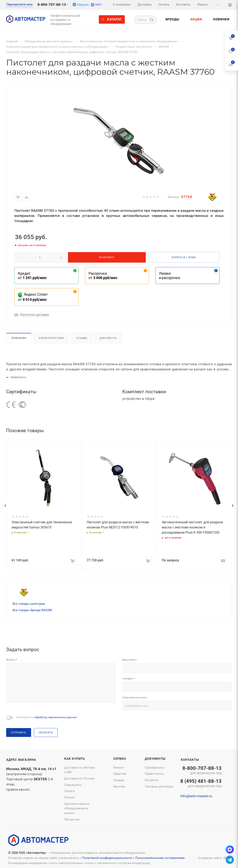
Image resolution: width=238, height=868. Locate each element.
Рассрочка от (103, 276)
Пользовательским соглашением (160, 858)
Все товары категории (29, 604)
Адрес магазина (21, 760)
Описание (19, 338)
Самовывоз (73, 785)
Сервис (120, 759)
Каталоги (152, 780)
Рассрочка (72, 819)
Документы (108, 338)
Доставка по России (79, 778)
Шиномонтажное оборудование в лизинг (77, 808)
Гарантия (120, 774)
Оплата (69, 791)
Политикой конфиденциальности (107, 858)
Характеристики (51, 338)
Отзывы (82, 338)
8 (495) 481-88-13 (201, 784)
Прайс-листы (154, 774)
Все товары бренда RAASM (32, 610)
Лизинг (70, 797)
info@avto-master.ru (196, 796)
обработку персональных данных (56, 717)
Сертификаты (155, 768)
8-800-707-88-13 (52, 5)
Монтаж (119, 787)
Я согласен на (47, 717)
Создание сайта (210, 858)
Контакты (190, 760)
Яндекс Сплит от (33, 297)
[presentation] (5, 506)
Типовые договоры (159, 787)
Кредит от (32, 276)
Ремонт (119, 768)
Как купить (75, 759)
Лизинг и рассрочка (169, 276)
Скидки (119, 780)
